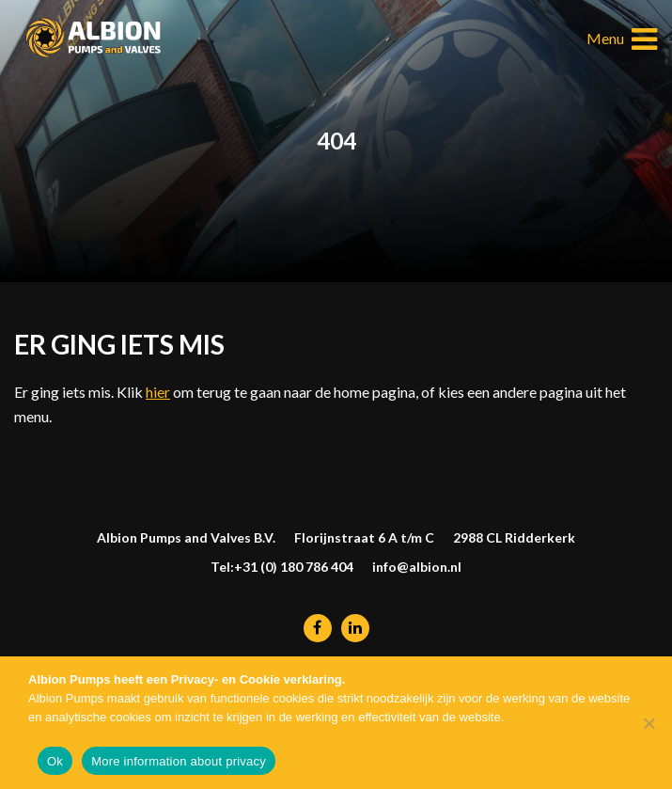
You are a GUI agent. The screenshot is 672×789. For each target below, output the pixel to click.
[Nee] (649, 723)
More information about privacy (179, 761)
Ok (55, 761)
